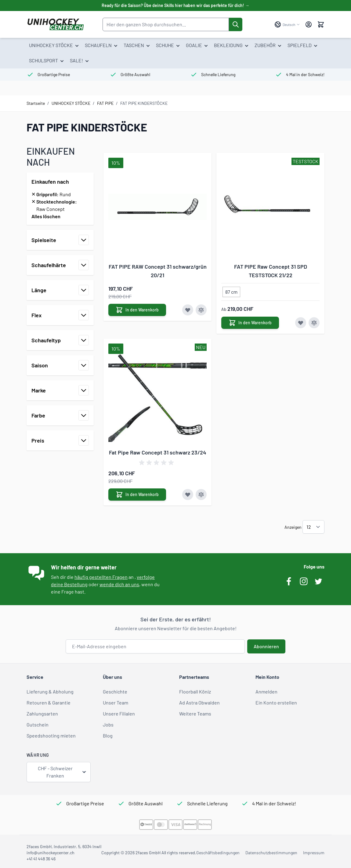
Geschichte (115, 691)
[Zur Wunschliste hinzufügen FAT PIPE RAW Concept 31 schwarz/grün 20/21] (188, 310)
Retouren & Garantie (49, 702)
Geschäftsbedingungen (218, 853)
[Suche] (236, 24)
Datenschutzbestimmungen (271, 853)
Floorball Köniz (195, 691)
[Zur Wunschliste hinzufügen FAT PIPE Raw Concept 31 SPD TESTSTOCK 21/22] (301, 323)
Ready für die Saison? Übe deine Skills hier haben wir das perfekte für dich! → (175, 5)
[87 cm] (231, 291)
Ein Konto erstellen (276, 702)
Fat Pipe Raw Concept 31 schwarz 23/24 (158, 452)
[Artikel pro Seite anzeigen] (313, 527)
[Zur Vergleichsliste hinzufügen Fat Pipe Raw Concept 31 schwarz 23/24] (201, 495)
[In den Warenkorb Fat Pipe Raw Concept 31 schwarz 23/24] (137, 495)
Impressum (314, 853)
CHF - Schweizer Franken (62, 772)
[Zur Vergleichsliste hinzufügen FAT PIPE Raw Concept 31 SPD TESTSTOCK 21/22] (314, 323)
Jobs (108, 725)
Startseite (36, 103)
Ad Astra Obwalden (199, 702)
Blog (108, 736)
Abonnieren (266, 646)
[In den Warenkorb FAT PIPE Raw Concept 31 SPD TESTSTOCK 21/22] (250, 323)
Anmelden (266, 691)
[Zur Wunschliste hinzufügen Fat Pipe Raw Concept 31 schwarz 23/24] (188, 495)
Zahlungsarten (42, 714)
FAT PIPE (105, 103)
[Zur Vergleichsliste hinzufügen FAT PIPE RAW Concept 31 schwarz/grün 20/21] (201, 310)
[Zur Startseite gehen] (55, 24)
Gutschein (38, 725)
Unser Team (116, 702)
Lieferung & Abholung (50, 691)
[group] (157, 463)
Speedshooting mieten (51, 736)
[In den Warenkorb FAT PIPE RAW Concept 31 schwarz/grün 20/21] (137, 310)
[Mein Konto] (309, 24)
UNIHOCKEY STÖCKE (71, 103)
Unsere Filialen (119, 714)
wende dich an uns (119, 584)
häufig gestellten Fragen (101, 577)
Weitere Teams (195, 714)
